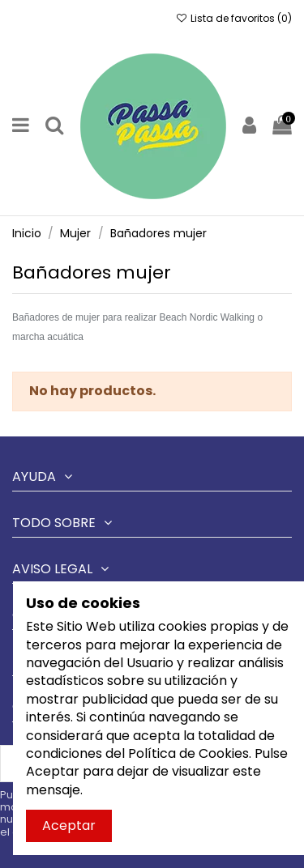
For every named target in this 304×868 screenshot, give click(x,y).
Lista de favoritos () (234, 18)
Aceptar (69, 825)
